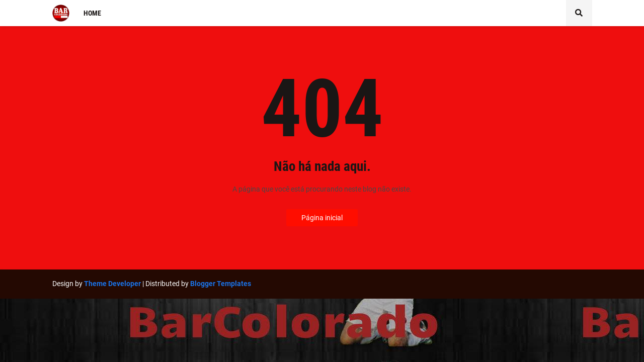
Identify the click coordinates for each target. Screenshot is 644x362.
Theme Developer (112, 284)
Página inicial (322, 218)
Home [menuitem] (92, 13)
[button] (579, 13)
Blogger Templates (221, 284)
